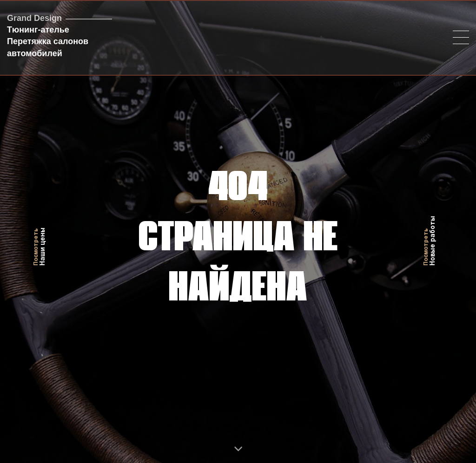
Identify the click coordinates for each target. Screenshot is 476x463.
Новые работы (430, 231)
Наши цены (40, 231)
